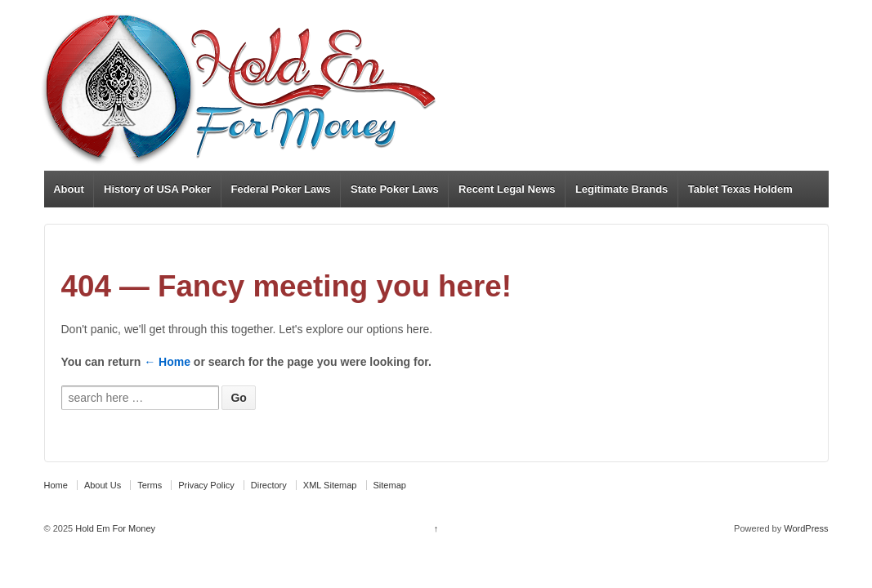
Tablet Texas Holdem (740, 189)
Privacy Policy (206, 485)
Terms (150, 485)
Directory (269, 485)
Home (56, 485)
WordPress (806, 528)
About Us (103, 485)
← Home (167, 362)
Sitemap (390, 485)
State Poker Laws (395, 189)
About (69, 189)
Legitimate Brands (622, 189)
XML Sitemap (330, 485)
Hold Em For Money (114, 528)
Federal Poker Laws (280, 189)
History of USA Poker (157, 189)
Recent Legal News (507, 189)
